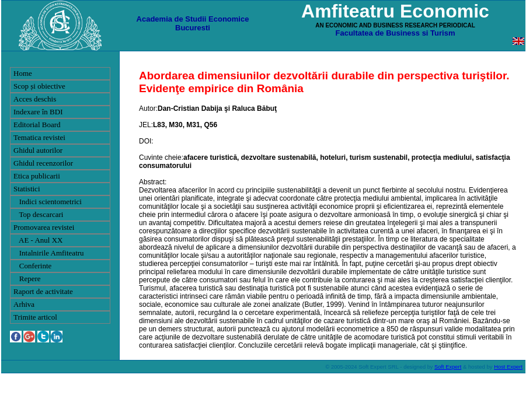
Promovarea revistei (44, 227)
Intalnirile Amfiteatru (49, 253)
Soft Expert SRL (378, 367)
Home (23, 73)
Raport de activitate (43, 291)
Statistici (27, 189)
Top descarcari (38, 214)
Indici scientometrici (48, 202)
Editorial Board (37, 125)
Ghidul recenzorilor (43, 163)
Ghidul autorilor (38, 150)
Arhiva (24, 304)
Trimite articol (35, 317)
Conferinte (32, 266)
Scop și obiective (39, 86)
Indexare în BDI (38, 112)
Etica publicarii (37, 176)
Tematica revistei (39, 137)
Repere (27, 279)
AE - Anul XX (38, 240)
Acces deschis (35, 99)
